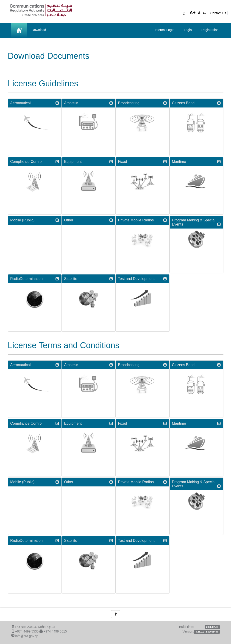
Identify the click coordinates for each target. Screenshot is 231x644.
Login (188, 30)
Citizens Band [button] (196, 103)
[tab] (35, 103)
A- (204, 13)
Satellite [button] (89, 279)
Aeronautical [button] (35, 103)
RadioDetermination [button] (35, 279)
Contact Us (218, 13)
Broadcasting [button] (143, 103)
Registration (210, 30)
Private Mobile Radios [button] (143, 220)
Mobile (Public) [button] (35, 220)
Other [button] (89, 220)
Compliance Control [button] (35, 162)
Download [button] (39, 30)
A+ (193, 13)
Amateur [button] (89, 103)
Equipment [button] (89, 162)
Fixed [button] (143, 162)
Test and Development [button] (143, 279)
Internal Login (165, 30)
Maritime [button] (196, 162)
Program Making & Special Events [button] (196, 222)
